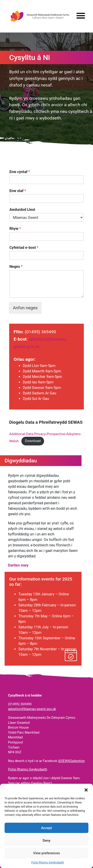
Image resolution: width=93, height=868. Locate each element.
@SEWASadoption (72, 761)
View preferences (46, 853)
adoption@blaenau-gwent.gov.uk (32, 709)
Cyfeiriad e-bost (24, 248)
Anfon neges (25, 308)
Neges (16, 267)
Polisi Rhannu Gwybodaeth (48, 863)
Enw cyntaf (20, 172)
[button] (86, 789)
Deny (47, 841)
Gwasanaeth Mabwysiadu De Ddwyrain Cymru (40, 16)
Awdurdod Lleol (22, 210)
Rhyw (15, 229)
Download (33, 441)
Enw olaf (18, 191)
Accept (46, 828)
